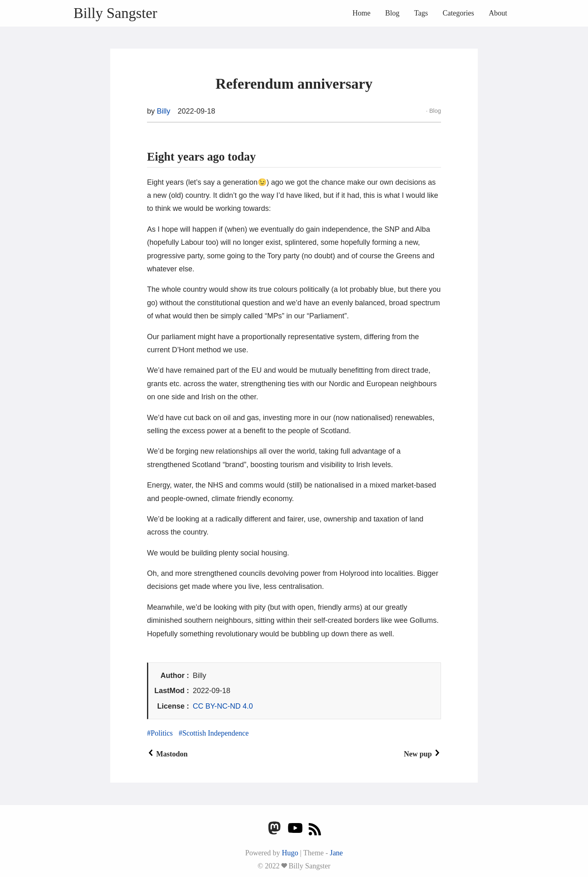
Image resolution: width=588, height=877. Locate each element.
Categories (458, 13)
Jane (336, 853)
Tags (421, 13)
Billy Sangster (115, 13)
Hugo (290, 853)
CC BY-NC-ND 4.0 (223, 706)
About (498, 13)
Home (361, 13)
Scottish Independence (216, 733)
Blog (392, 13)
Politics (162, 733)
